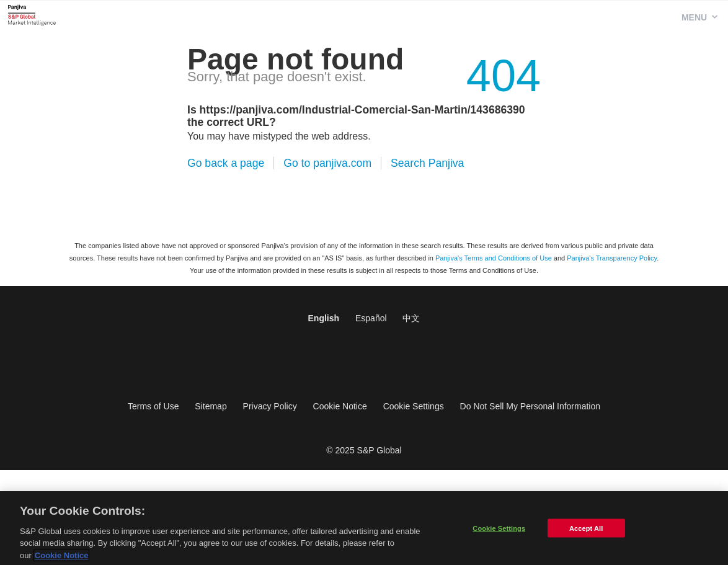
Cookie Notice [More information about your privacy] (62, 558)
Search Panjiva (427, 163)
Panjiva (32, 15)
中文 (411, 318)
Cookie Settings (414, 406)
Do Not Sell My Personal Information (530, 406)
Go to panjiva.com (327, 163)
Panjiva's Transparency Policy (612, 258)
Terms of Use (153, 406)
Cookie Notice (340, 406)
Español (371, 318)
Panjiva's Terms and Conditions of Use (494, 258)
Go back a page (226, 163)
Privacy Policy (270, 406)
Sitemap (211, 406)
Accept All (586, 530)
